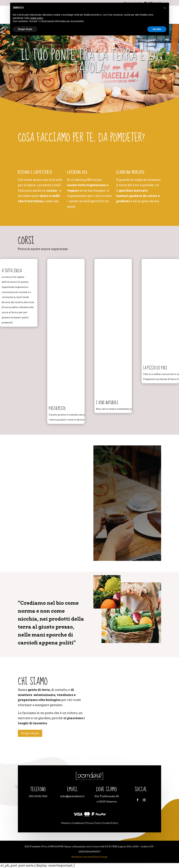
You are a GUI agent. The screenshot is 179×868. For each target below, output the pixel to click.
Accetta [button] (157, 29)
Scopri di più (30, 733)
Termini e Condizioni (72, 823)
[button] (165, 8)
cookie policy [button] (36, 18)
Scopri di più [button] (25, 29)
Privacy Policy (93, 823)
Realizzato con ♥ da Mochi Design (89, 857)
